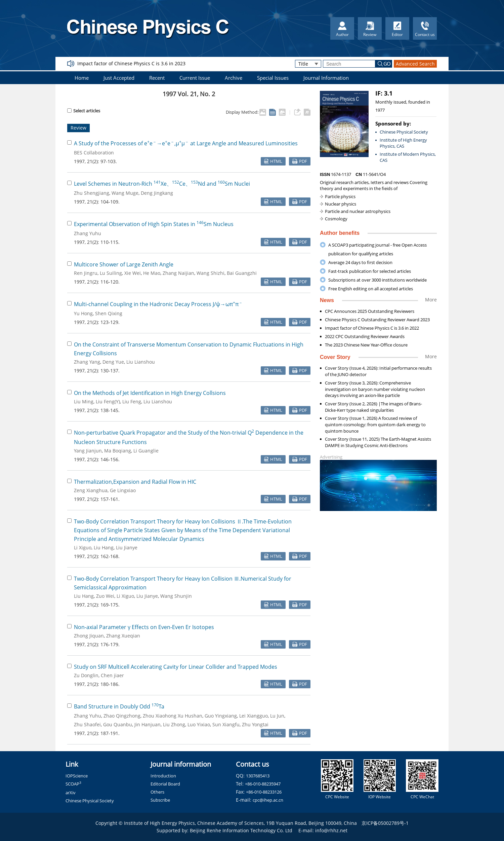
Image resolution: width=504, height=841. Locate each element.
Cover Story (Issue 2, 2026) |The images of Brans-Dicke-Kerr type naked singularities (373, 407)
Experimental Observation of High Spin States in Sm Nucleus (154, 224)
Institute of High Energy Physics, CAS (403, 143)
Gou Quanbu (118, 724)
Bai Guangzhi (242, 273)
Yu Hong (83, 313)
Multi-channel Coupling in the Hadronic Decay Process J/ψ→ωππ (158, 304)
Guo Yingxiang (221, 716)
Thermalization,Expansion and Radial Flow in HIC (135, 482)
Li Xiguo (83, 547)
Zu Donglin (86, 675)
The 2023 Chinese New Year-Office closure (366, 345)
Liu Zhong (174, 724)
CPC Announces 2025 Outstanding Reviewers (370, 311)
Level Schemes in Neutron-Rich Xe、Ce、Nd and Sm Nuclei (162, 184)
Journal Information (326, 78)
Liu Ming (84, 401)
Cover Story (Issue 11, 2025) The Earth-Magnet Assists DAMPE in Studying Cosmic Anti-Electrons (378, 442)
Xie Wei (133, 273)
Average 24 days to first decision (360, 262)
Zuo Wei (105, 596)
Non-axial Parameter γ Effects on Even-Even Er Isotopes (144, 627)
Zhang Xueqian (123, 636)
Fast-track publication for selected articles (370, 271)
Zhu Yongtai (255, 724)
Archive (234, 78)
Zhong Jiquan (89, 636)
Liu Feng (132, 401)
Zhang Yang (87, 362)
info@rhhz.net (331, 830)
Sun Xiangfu (226, 724)
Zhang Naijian (178, 273)
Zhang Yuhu (88, 233)
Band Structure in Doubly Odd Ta (119, 706)
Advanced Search (415, 64)
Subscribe (160, 800)
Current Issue (195, 78)
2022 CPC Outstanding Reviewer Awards (365, 336)
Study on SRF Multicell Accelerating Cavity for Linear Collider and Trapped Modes (176, 667)
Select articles (84, 111)
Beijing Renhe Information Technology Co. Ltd (241, 830)
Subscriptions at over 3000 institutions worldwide (377, 280)
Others (157, 792)
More (431, 300)
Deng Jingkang (157, 193)
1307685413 (258, 776)
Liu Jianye (127, 547)
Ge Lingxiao (123, 490)
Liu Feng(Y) (108, 401)
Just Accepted (119, 78)
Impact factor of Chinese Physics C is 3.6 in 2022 (372, 328)
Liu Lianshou (141, 362)
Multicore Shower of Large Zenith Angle (124, 264)
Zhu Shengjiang (92, 193)
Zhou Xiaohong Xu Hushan (173, 716)
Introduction (163, 776)
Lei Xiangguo (254, 716)
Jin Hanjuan (148, 724)
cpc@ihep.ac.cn (268, 800)
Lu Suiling (111, 273)
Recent (157, 78)
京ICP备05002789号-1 (385, 823)
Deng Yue (113, 362)
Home (82, 78)
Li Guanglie (146, 451)
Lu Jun (277, 716)
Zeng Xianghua (91, 490)
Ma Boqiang (118, 451)
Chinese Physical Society (404, 132)
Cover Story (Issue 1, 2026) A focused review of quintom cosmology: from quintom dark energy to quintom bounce (375, 425)
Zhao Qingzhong (122, 716)
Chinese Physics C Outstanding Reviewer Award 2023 (377, 320)
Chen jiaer (112, 675)
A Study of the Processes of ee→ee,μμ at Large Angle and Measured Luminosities (186, 143)
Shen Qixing (109, 313)
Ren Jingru (86, 273)
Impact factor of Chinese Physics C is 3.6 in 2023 (131, 63)
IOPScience (77, 776)
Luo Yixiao (199, 724)
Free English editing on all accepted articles (371, 289)
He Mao (152, 273)
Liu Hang (104, 547)
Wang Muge (125, 193)
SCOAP (73, 784)
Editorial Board (165, 784)
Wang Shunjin (176, 596)
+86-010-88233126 (264, 792)
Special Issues (273, 78)
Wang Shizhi (211, 273)
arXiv (71, 793)
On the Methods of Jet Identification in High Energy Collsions (150, 393)
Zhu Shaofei (87, 724)
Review (78, 128)
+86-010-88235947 (263, 784)
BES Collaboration (94, 153)
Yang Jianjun (88, 451)
